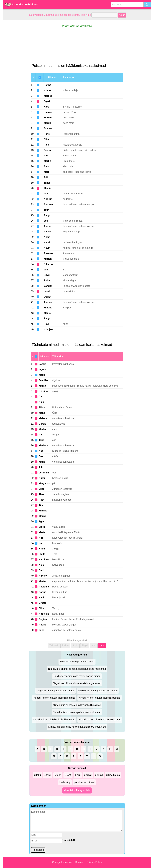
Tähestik (54, 645)
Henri (47, 242)
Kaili (41, 597)
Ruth (41, 500)
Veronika (44, 473)
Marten (48, 259)
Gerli (41, 570)
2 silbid (88, 775)
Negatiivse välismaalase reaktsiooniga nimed (77, 683)
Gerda (42, 424)
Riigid (85, 645)
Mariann (43, 445)
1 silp (78, 775)
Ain (46, 156)
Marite (42, 386)
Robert (48, 280)
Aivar (47, 237)
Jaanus (48, 128)
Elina (42, 608)
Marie (42, 462)
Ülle (41, 397)
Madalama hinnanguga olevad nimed (98, 691)
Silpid (75, 645)
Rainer (48, 232)
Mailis (42, 375)
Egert (47, 101)
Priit (46, 177)
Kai (41, 543)
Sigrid (42, 527)
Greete (42, 603)
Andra (42, 625)
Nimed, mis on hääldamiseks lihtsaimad (54, 720)
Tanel (47, 183)
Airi (41, 538)
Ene (41, 456)
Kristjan (48, 329)
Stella (42, 554)
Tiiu (41, 505)
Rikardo (48, 264)
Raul (46, 324)
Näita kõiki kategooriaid (77, 790)
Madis (47, 313)
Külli (41, 402)
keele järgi (65, 782)
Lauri (47, 291)
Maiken (43, 418)
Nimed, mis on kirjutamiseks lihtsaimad (54, 698)
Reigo (47, 318)
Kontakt (79, 862)
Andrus (48, 199)
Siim (46, 139)
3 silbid (99, 775)
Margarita (44, 483)
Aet (41, 451)
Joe (46, 221)
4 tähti (48, 775)
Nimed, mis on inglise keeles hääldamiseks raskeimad (77, 669)
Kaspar (48, 112)
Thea (41, 494)
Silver (47, 275)
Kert (46, 107)
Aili (41, 435)
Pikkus (65, 645)
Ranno (48, 85)
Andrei (48, 226)
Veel (102, 646)
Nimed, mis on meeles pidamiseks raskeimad (77, 712)
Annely (43, 576)
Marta (42, 532)
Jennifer (43, 380)
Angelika (44, 614)
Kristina (43, 391)
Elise (41, 489)
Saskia (42, 364)
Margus (48, 96)
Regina (43, 619)
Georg (47, 150)
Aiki (41, 467)
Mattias (48, 308)
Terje (41, 440)
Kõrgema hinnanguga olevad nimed (55, 691)
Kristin (42, 549)
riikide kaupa (113, 775)
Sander (48, 286)
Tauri (47, 210)
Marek (47, 123)
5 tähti (58, 775)
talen (94, 645)
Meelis (47, 188)
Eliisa (42, 407)
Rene (47, 134)
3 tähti (37, 775)
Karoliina (44, 559)
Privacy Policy (94, 862)
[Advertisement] (15, 65)
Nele (41, 565)
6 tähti (68, 775)
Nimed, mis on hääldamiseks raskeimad (100, 720)
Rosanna (44, 587)
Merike (42, 516)
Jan (46, 194)
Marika (42, 581)
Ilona (41, 630)
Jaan (46, 270)
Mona (42, 413)
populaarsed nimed (84, 782)
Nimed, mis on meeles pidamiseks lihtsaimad (77, 705)
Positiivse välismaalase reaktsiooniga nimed (77, 676)
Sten (46, 166)
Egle (41, 521)
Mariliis (43, 511)
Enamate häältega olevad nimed (77, 662)
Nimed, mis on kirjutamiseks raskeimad (99, 698)
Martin (47, 161)
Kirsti (42, 478)
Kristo (47, 90)
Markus (48, 118)
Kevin (47, 248)
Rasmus (48, 253)
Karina (42, 592)
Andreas (49, 204)
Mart (46, 172)
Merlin (42, 429)
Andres (48, 302)
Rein (46, 145)
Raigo (47, 215)
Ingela (42, 369)
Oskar (47, 297)
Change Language (62, 862)
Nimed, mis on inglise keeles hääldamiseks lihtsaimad (77, 727)
